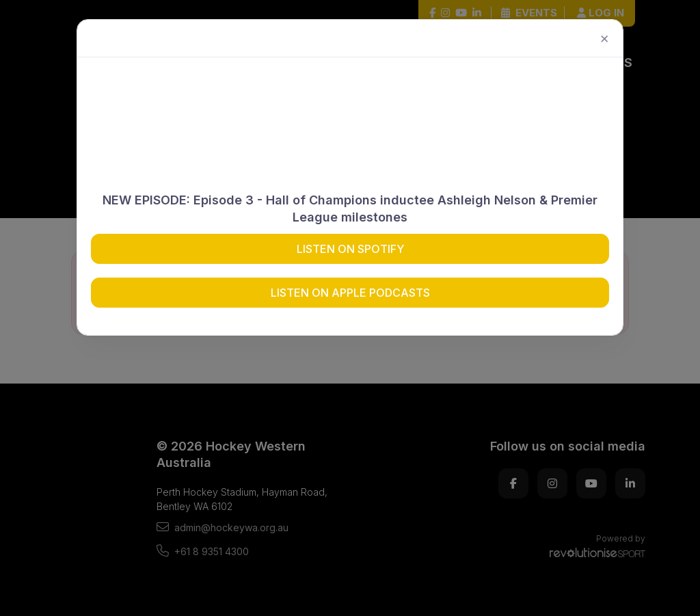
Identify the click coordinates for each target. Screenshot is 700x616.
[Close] (604, 38)
